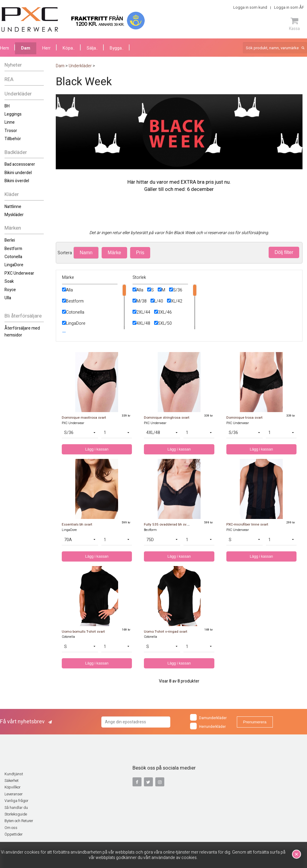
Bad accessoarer (20, 164)
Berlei (10, 240)
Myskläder (14, 215)
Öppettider (13, 834)
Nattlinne (13, 207)
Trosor (11, 131)
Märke (114, 253)
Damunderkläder (208, 717)
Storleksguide (16, 814)
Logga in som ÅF (289, 7)
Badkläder (16, 152)
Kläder (12, 194)
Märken (13, 228)
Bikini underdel (18, 173)
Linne (10, 122)
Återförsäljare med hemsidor (22, 332)
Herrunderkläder (208, 726)
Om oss (11, 828)
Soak (9, 281)
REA (9, 79)
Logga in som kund (250, 7)
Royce (10, 290)
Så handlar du (16, 808)
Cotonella (13, 257)
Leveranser (13, 794)
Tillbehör (13, 139)
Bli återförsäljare (23, 316)
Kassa (294, 24)
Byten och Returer (19, 821)
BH (7, 106)
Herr (46, 48)
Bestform (13, 249)
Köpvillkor (12, 787)
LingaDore (14, 265)
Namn (86, 253)
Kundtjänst (14, 774)
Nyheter (13, 65)
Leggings (13, 114)
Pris (140, 253)
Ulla (8, 298)
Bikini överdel (17, 181)
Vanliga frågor (16, 801)
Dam (26, 48)
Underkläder (18, 94)
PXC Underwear (19, 273)
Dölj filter (284, 252)
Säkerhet (12, 781)
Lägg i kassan (97, 449)
